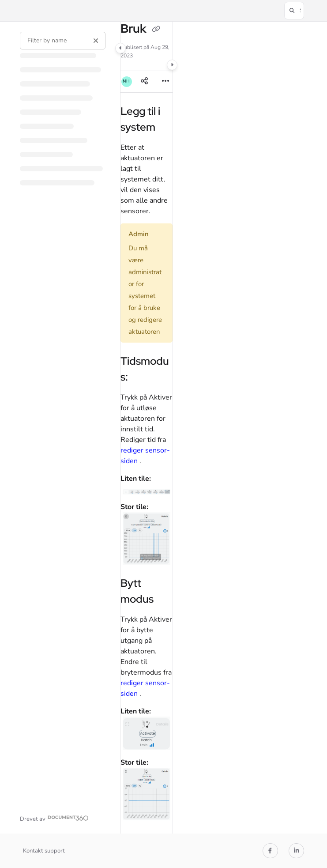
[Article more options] (165, 82)
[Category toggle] (120, 48)
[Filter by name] (63, 41)
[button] (294, 11)
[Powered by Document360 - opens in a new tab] (54, 818)
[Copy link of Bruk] (156, 30)
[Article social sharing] (144, 82)
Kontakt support (44, 851)
